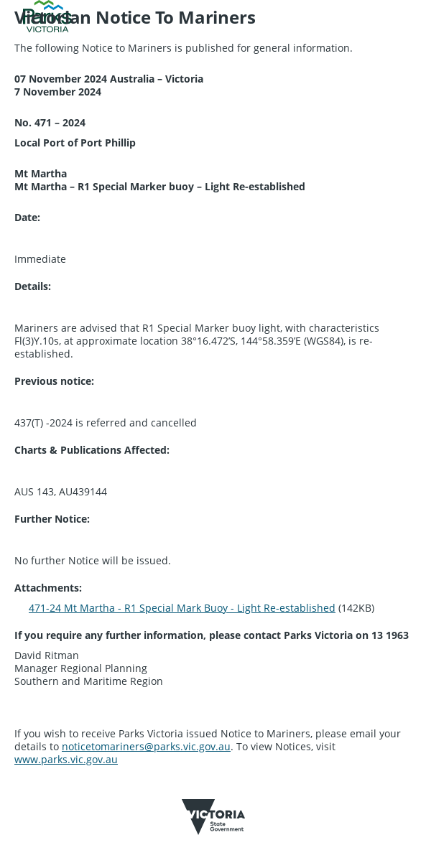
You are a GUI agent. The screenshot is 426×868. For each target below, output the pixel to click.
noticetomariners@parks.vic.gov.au (146, 746)
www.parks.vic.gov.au (66, 759)
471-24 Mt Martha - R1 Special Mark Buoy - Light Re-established (182, 608)
